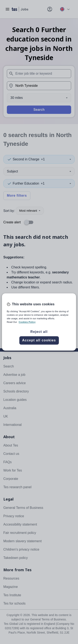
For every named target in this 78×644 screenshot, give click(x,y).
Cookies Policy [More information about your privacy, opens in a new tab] (27, 322)
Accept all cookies (39, 340)
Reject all (39, 332)
